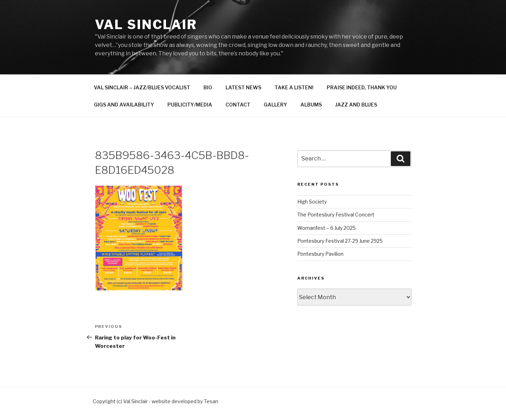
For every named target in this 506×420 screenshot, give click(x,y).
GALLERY (275, 105)
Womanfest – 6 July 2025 (327, 228)
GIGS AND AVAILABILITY (124, 105)
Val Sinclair (146, 25)
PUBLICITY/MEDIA (190, 105)
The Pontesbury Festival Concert (336, 215)
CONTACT (238, 105)
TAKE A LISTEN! (294, 87)
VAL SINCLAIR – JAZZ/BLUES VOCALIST (142, 87)
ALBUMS (311, 105)
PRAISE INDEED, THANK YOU (362, 87)
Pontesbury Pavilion (320, 254)
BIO (208, 87)
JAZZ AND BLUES (356, 105)
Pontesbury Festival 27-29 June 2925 (340, 241)
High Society (312, 202)
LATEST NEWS (243, 87)
